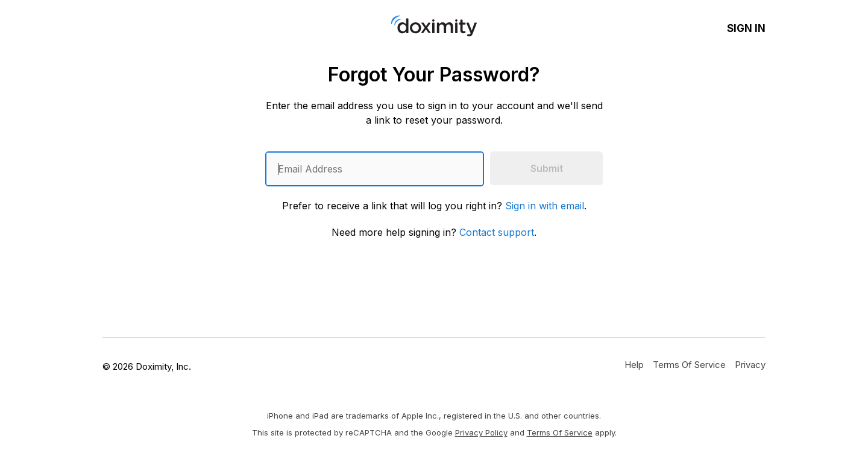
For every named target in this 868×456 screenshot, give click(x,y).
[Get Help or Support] (634, 364)
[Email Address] (375, 169)
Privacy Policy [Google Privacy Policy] (481, 432)
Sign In (746, 28)
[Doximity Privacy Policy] (750, 364)
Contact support (497, 232)
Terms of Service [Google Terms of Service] (560, 432)
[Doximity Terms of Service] (689, 364)
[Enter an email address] (375, 169)
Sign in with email (545, 206)
